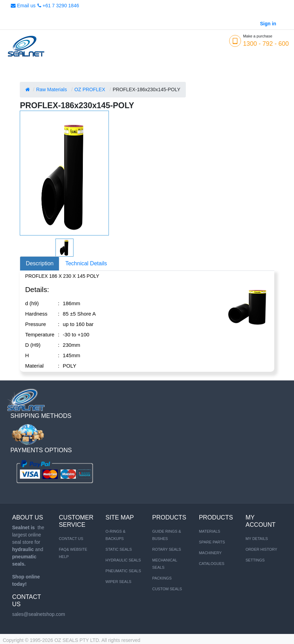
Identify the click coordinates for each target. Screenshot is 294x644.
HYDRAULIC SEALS (123, 560)
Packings (162, 578)
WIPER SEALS (118, 582)
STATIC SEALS (119, 549)
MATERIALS (210, 531)
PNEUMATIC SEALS (123, 571)
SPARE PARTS (212, 542)
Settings (255, 560)
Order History (261, 549)
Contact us (71, 539)
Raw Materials (51, 89)
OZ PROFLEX (90, 89)
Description (40, 263)
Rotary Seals (167, 549)
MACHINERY (210, 553)
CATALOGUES (212, 564)
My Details (257, 539)
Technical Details (86, 263)
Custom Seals (167, 589)
